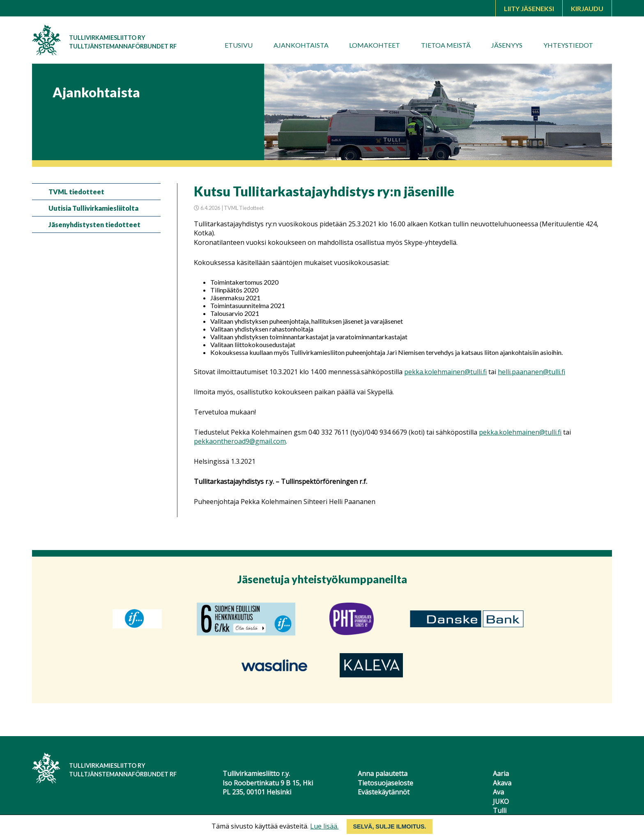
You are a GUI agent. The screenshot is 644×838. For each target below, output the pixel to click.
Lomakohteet (375, 45)
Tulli (500, 810)
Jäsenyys (507, 45)
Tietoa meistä (446, 45)
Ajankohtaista (301, 45)
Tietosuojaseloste (385, 783)
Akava (502, 783)
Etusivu (239, 45)
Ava (498, 792)
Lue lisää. (324, 826)
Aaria (501, 774)
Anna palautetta (383, 774)
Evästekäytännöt (384, 792)
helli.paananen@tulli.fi (531, 372)
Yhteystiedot (568, 45)
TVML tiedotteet (76, 192)
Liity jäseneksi (529, 8)
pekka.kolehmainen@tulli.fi (445, 372)
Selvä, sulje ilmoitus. (389, 826)
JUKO (501, 801)
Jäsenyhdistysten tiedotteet (94, 224)
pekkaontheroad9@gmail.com (240, 441)
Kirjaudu (587, 8)
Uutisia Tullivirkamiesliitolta (93, 208)
